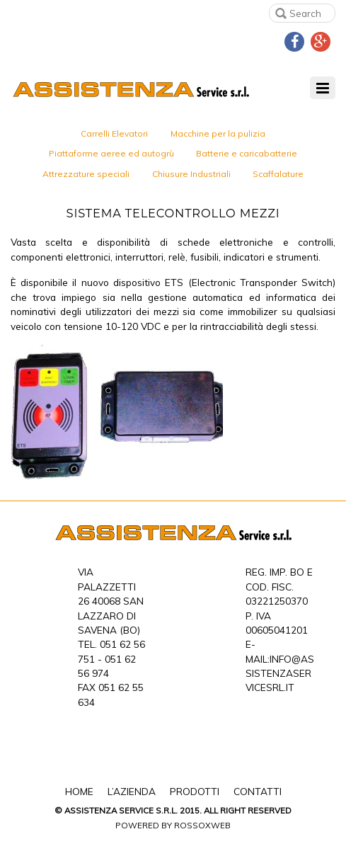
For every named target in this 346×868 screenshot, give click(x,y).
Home (79, 791)
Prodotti (195, 791)
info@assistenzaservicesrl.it (280, 673)
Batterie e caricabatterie (247, 153)
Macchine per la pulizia (218, 133)
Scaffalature (278, 174)
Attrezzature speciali (86, 174)
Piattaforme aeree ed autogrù (111, 153)
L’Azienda (132, 791)
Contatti (258, 791)
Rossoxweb (202, 825)
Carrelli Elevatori (114, 133)
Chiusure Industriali (191, 174)
